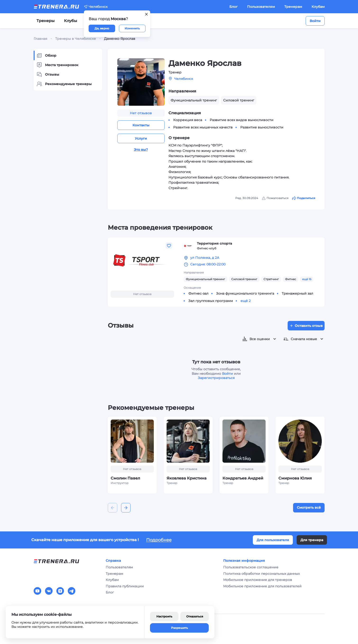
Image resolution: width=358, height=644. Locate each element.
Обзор (46, 55)
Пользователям (261, 7)
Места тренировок (57, 65)
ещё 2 (246, 301)
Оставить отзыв (306, 326)
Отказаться (195, 616)
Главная (40, 39)
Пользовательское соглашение (251, 567)
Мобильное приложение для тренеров (258, 580)
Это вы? (141, 150)
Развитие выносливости (262, 127)
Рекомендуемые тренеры (64, 84)
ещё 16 (307, 279)
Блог (233, 7)
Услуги (141, 138)
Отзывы (48, 74)
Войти (315, 21)
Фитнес (291, 279)
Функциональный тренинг (205, 279)
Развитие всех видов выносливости (242, 120)
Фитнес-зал (198, 293)
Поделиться (304, 198)
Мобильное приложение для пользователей (262, 586)
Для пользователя (273, 540)
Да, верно (102, 28)
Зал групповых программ (211, 301)
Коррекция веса (188, 120)
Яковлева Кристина (187, 478)
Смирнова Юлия (295, 478)
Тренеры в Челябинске (76, 39)
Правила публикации (125, 586)
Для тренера (312, 540)
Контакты (141, 125)
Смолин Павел (125, 478)
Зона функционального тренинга (245, 293)
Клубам (318, 7)
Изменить (132, 28)
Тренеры (45, 21)
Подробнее (159, 540)
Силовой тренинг (244, 279)
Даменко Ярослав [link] (120, 39)
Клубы (70, 21)
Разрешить (179, 628)
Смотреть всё (309, 507)
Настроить (164, 616)
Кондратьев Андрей (243, 478)
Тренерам (293, 7)
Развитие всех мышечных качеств (203, 127)
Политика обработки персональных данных (261, 574)
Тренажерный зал (297, 293)
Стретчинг (271, 279)
